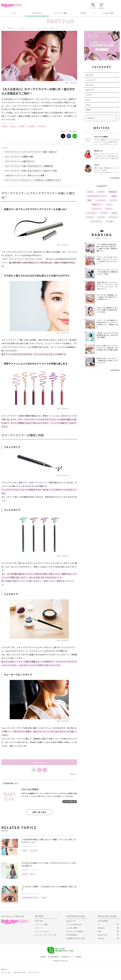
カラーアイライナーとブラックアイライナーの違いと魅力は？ (31, 152)
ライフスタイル (96, 221)
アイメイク (11, 123)
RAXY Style (37, 13)
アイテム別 (31, 126)
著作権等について (67, 957)
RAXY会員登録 (103, 921)
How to (5, 126)
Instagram (101, 928)
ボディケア (89, 90)
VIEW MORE (114, 178)
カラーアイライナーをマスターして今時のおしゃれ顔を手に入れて (33, 180)
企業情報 (43, 957)
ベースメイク (90, 80)
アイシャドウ (100, 200)
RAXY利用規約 (72, 935)
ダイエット (113, 217)
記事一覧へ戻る (39, 812)
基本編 (114, 196)
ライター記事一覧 (70, 802)
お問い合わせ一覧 (19, 972)
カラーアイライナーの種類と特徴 (19, 157)
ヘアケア (89, 95)
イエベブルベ (91, 213)
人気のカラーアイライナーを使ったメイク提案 (25, 175)
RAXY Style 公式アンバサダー (31, 898)
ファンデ (101, 217)
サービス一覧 (6, 972)
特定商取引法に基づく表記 (76, 938)
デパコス (90, 217)
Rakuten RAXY (12, 5)
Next (73, 774)
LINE (99, 931)
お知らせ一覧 (71, 921)
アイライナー (42, 126)
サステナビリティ (34, 972)
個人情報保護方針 (54, 957)
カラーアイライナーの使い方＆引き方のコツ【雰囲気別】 (29, 166)
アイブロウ (34, 850)
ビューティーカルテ (42, 931)
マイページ (39, 928)
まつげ (32, 874)
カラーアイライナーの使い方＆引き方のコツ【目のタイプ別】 (31, 171)
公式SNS (83, 13)
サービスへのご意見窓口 (75, 931)
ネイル (88, 100)
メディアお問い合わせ (74, 925)
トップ (13, 13)
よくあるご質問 (108, 13)
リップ (109, 204)
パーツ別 (104, 213)
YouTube (101, 938)
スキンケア (89, 75)
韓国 (89, 200)
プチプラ (109, 209)
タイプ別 (22, 126)
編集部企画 (113, 192)
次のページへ (39, 762)
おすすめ (101, 192)
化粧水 (114, 213)
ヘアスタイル (96, 209)
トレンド (13, 126)
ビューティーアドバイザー (44, 935)
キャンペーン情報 (60, 13)
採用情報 (78, 957)
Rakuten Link (102, 935)
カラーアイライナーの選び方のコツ (20, 161)
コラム (88, 105)
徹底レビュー (97, 204)
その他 (88, 110)
